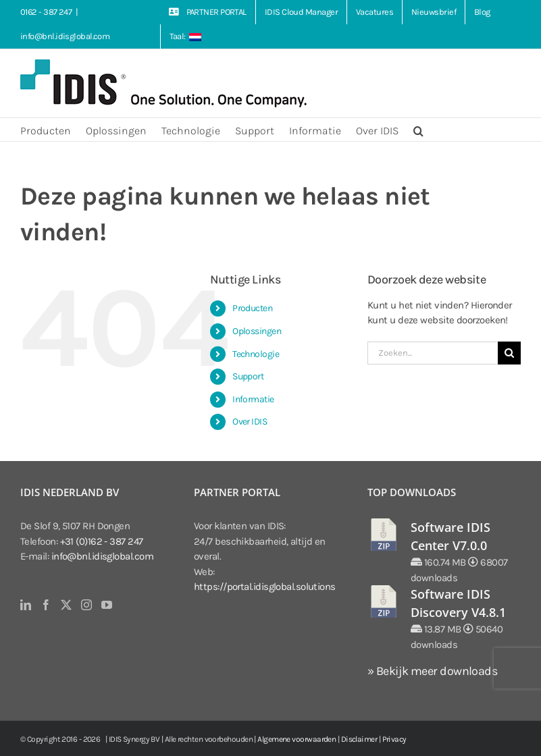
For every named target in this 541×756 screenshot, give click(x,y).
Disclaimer (359, 739)
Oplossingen (257, 331)
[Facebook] (46, 605)
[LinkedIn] (25, 605)
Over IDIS (250, 422)
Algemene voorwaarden (297, 739)
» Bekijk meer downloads (432, 671)
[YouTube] (106, 605)
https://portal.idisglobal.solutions (265, 587)
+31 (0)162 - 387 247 (102, 541)
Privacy (394, 739)
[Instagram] (86, 605)
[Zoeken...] (433, 353)
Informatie (253, 399)
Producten (252, 308)
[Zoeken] (509, 353)
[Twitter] (66, 605)
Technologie (256, 354)
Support (248, 376)
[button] (418, 130)
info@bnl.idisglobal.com (65, 36)
